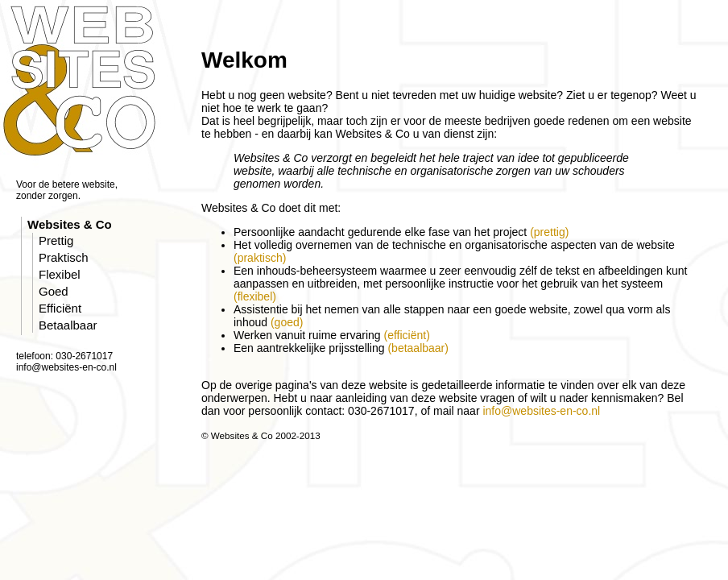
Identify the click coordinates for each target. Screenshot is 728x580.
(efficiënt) (406, 335)
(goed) (287, 322)
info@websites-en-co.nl (541, 411)
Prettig (56, 240)
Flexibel (60, 274)
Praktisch (64, 257)
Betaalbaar (68, 325)
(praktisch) (260, 258)
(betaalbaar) (418, 348)
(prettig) (549, 232)
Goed (54, 291)
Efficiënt (60, 308)
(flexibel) (255, 296)
